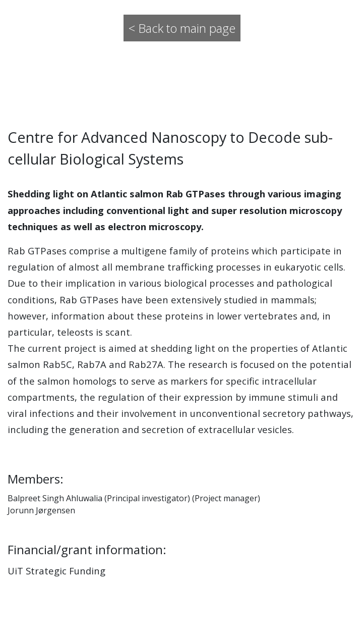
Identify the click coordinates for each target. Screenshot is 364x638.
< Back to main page (182, 28)
